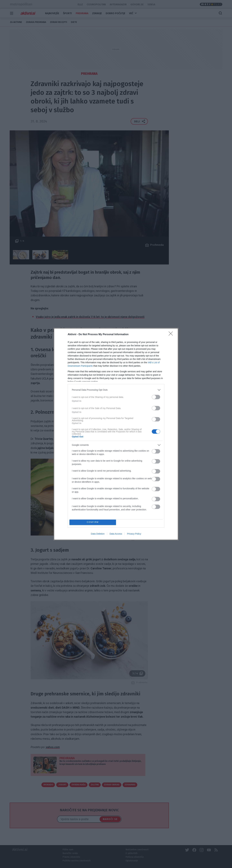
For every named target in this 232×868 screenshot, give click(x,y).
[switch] (156, 397)
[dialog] (116, 434)
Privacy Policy (134, 534)
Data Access (116, 534)
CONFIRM (93, 522)
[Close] (172, 335)
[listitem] (116, 390)
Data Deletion (98, 534)
